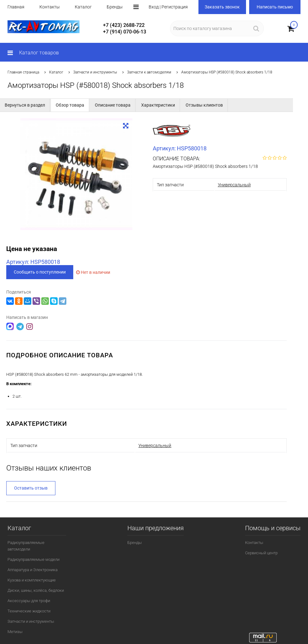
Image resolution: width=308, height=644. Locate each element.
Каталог (83, 7)
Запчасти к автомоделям (149, 72)
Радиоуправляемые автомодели (26, 546)
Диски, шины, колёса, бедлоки (36, 590)
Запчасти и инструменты (95, 72)
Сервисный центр (261, 553)
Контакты (50, 7)
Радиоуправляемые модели (33, 559)
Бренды (115, 7)
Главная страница (23, 72)
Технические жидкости (29, 611)
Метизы (15, 631)
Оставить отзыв (31, 488)
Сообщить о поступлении (40, 272)
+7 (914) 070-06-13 (125, 32)
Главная (16, 7)
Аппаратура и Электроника (33, 569)
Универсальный (234, 185)
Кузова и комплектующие (32, 580)
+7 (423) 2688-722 (124, 25)
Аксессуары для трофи (29, 600)
